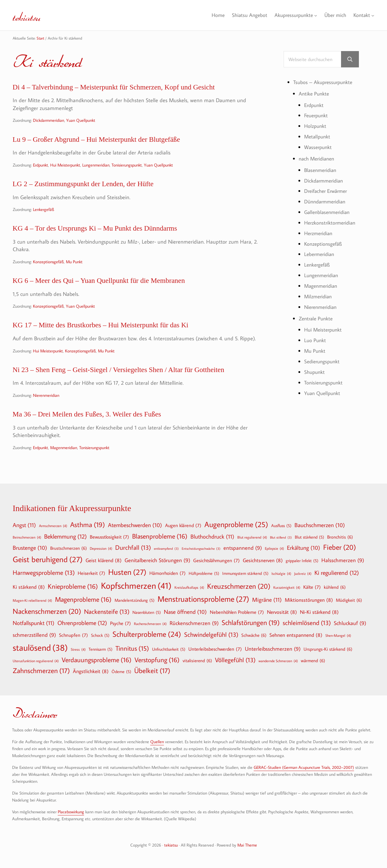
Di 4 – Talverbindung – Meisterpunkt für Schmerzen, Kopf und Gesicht (134, 88)
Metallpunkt (318, 137)
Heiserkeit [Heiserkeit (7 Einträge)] (91, 573)
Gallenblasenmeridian (329, 212)
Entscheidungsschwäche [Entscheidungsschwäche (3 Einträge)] (201, 549)
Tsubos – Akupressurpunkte (325, 83)
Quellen (157, 742)
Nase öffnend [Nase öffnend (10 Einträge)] (185, 612)
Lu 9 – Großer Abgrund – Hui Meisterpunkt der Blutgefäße (113, 142)
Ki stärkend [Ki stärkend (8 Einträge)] (29, 587)
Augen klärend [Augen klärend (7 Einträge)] (183, 525)
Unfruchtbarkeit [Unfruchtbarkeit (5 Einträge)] (169, 649)
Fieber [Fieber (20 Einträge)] (340, 547)
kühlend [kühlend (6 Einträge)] (335, 587)
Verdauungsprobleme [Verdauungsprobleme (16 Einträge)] (97, 660)
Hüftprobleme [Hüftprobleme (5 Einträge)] (204, 573)
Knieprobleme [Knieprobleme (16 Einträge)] (73, 586)
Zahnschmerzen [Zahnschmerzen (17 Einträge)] (41, 671)
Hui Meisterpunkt (65, 168)
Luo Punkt (315, 338)
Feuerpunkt (317, 116)
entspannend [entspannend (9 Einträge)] (243, 548)
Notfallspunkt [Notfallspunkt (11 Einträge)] (34, 623)
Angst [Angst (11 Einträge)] (24, 525)
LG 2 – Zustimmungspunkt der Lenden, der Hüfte (97, 188)
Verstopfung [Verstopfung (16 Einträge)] (157, 660)
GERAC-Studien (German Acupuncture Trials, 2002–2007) (304, 767)
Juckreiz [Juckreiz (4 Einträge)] (303, 573)
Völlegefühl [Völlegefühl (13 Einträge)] (235, 660)
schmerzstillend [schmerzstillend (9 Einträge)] (34, 635)
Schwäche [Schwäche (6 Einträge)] (254, 635)
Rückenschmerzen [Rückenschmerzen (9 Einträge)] (194, 623)
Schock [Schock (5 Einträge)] (100, 635)
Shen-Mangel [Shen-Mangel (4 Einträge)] (338, 635)
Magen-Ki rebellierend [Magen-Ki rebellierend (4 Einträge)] (32, 600)
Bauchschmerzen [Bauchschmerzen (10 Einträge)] (320, 525)
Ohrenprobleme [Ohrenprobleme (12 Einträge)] (82, 623)
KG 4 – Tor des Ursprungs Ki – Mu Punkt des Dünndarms (111, 235)
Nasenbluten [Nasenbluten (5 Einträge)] (147, 612)
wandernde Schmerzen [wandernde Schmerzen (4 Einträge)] (278, 661)
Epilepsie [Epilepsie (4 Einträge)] (274, 548)
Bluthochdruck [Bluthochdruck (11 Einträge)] (212, 536)
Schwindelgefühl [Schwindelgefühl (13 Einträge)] (211, 635)
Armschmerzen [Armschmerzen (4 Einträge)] (53, 526)
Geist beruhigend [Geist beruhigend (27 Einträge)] (48, 559)
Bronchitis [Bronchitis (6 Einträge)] (340, 537)
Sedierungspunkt (323, 359)
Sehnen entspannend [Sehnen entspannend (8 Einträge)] (296, 635)
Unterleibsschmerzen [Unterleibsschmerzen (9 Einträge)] (273, 649)
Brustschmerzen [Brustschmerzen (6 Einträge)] (68, 548)
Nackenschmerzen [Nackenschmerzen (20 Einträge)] (47, 611)
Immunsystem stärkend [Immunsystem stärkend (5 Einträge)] (245, 573)
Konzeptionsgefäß (48, 269)
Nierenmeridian (46, 408)
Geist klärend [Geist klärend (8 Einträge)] (104, 560)
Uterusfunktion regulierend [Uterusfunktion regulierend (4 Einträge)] (36, 661)
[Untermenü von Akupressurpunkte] (313, 15)
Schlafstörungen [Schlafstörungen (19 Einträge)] (251, 623)
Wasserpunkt (319, 147)
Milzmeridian (319, 295)
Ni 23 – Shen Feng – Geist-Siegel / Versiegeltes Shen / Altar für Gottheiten (140, 381)
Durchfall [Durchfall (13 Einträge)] (133, 547)
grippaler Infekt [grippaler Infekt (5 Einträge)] (302, 561)
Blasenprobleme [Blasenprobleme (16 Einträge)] (160, 536)
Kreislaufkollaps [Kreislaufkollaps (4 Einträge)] (189, 587)
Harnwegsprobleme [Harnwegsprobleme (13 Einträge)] (44, 573)
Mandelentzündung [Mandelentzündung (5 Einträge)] (135, 600)
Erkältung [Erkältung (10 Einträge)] (304, 548)
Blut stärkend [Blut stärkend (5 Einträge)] (309, 537)
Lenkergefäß (44, 215)
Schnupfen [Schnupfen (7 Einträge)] (73, 635)
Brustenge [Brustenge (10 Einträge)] (30, 548)
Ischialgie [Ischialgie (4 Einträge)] (281, 573)
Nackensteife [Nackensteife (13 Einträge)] (107, 612)
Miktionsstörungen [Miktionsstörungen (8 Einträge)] (309, 600)
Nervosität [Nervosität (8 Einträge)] (282, 612)
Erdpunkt (41, 168)
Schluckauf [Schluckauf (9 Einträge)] (350, 623)
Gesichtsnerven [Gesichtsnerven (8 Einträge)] (263, 560)
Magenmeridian (64, 462)
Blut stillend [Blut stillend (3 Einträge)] (281, 538)
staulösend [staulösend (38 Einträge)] (40, 647)
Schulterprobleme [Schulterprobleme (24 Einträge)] (147, 634)
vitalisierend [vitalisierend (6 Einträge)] (197, 660)
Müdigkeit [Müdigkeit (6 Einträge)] (349, 600)
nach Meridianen (318, 159)
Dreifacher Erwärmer (328, 191)
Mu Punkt (74, 269)
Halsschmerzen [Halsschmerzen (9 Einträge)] (343, 560)
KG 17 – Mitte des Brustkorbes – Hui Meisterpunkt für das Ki (118, 335)
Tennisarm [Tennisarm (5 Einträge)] (101, 649)
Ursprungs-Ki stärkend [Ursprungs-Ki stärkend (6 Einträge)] (328, 649)
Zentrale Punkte (317, 317)
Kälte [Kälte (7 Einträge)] (312, 587)
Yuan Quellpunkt (81, 122)
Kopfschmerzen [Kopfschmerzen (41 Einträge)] (136, 586)
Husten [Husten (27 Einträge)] (127, 572)
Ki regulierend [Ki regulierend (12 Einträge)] (337, 572)
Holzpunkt (316, 126)
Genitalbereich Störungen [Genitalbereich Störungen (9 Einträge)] (157, 560)
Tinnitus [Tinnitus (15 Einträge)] (132, 648)
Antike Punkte (315, 94)
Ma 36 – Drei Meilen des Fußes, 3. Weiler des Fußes (102, 428)
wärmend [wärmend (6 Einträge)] (313, 660)
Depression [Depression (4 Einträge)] (101, 548)
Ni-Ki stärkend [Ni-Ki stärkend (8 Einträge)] (319, 612)
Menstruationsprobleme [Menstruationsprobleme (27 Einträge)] (203, 599)
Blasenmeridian (322, 170)
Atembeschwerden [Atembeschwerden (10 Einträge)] (135, 525)
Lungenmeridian (96, 168)
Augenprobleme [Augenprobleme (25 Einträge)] (236, 525)
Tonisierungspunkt (127, 168)
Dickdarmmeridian (49, 122)
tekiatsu (32, 15)
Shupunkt (315, 370)
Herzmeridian (320, 233)
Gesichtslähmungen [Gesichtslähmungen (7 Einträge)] (216, 560)
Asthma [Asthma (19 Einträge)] (88, 525)
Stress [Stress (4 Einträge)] (78, 649)
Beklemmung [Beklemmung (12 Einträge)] (65, 536)
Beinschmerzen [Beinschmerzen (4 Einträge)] (27, 537)
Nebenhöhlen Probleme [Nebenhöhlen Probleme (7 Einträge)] (237, 612)
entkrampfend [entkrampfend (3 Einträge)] (166, 549)
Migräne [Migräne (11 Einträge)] (267, 599)
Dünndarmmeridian (327, 201)
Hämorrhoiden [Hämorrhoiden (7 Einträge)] (167, 573)
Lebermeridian (320, 253)
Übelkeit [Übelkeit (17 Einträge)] (152, 671)
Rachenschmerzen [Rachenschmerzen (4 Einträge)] (150, 623)
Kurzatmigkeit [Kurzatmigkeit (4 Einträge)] (287, 587)
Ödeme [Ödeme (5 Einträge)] (121, 672)
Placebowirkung (71, 812)
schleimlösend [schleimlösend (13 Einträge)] (307, 623)
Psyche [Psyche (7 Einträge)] (120, 623)
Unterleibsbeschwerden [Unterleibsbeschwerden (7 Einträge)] (215, 649)
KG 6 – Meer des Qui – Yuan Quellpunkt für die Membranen (116, 288)
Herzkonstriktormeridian (332, 222)
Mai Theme (247, 845)
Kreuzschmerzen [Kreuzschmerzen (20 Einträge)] (239, 586)
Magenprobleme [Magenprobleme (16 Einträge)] (83, 599)
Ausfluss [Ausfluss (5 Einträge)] (281, 526)
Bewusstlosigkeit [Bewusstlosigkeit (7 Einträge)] (109, 537)
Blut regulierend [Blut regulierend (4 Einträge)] (252, 537)
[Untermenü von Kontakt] (373, 15)
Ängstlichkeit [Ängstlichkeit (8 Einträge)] (91, 671)
